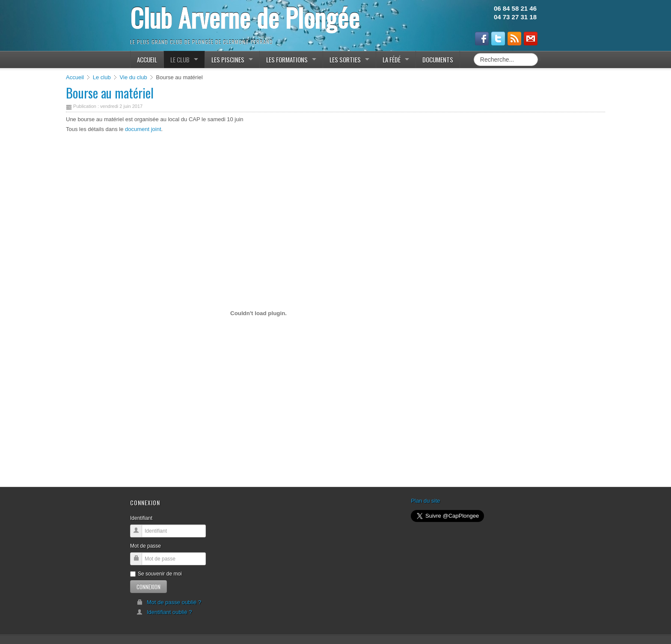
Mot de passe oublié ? (169, 602)
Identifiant (141, 518)
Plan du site (425, 501)
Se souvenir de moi (156, 574)
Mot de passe (145, 546)
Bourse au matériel (110, 93)
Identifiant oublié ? (164, 612)
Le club (102, 77)
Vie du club (134, 77)
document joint (143, 129)
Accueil (75, 77)
